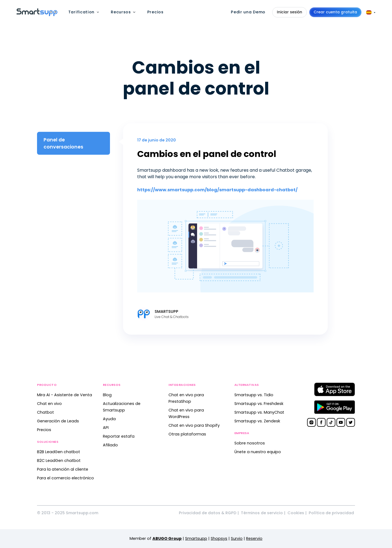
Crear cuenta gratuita (335, 12)
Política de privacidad (331, 513)
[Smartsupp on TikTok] (331, 422)
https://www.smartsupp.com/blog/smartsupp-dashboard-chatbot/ (217, 190)
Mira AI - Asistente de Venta (65, 395)
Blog (107, 395)
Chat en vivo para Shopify (194, 425)
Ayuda (109, 419)
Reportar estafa (119, 436)
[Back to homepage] (37, 15)
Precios (44, 430)
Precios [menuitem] (155, 12)
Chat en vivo (49, 404)
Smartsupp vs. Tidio (254, 395)
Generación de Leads (58, 421)
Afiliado (110, 445)
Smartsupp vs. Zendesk (257, 421)
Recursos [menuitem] (121, 12)
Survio (237, 538)
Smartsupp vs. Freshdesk (259, 404)
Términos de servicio (262, 513)
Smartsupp (196, 538)
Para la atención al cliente (63, 469)
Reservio (254, 538)
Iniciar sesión (290, 12)
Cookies (296, 513)
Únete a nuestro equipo (258, 452)
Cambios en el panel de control (207, 154)
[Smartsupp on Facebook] (321, 422)
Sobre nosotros (250, 443)
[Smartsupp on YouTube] (341, 422)
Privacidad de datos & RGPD (208, 513)
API (106, 428)
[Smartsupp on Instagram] (311, 422)
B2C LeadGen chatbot (59, 461)
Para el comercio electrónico (65, 478)
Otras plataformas (187, 434)
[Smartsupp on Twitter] (351, 422)
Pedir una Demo (248, 12)
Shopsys (219, 538)
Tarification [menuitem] (81, 12)
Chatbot (45, 412)
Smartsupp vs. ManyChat (259, 412)
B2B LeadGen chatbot (59, 452)
